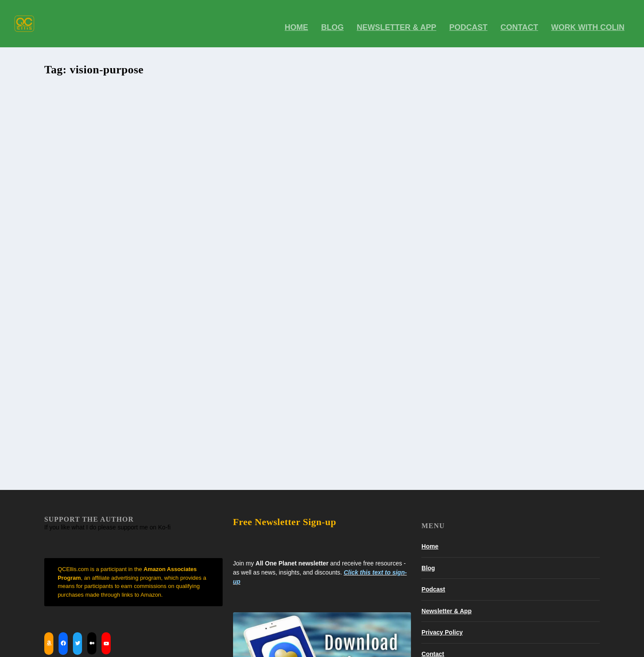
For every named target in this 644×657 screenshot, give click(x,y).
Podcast (468, 22)
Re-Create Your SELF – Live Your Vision (118, 181)
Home (296, 22)
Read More (77, 290)
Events (123, 194)
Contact (519, 22)
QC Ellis (69, 194)
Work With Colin (588, 22)
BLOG (332, 22)
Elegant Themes (97, 647)
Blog (428, 412)
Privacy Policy (442, 477)
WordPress (163, 647)
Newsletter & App (396, 22)
